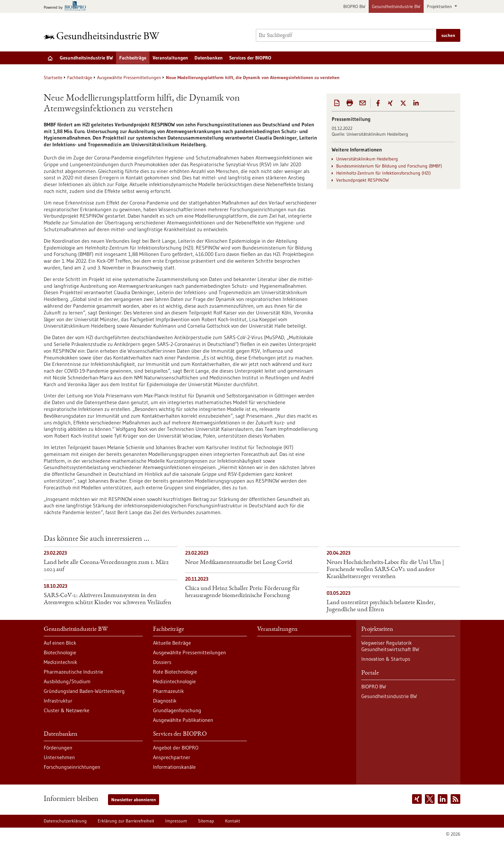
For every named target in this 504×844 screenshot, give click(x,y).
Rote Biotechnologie (175, 672)
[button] (378, 103)
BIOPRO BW (354, 6)
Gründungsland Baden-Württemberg (84, 691)
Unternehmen (59, 757)
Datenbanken (209, 58)
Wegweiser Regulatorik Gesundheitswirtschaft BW (390, 646)
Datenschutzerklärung (65, 821)
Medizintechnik (60, 662)
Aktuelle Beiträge (172, 643)
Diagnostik (165, 701)
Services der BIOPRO (250, 58)
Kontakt (233, 821)
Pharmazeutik (168, 691)
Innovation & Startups (386, 659)
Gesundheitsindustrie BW (396, 6)
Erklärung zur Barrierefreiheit (126, 821)
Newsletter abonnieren (134, 800)
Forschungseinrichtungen (72, 767)
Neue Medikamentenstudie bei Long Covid (239, 563)
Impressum (176, 821)
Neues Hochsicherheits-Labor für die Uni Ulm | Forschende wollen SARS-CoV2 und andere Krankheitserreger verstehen (385, 570)
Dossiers (162, 662)
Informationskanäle (174, 767)
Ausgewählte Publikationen (183, 720)
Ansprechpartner (172, 757)
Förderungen (58, 748)
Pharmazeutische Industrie (73, 672)
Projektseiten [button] (440, 6)
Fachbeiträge (133, 58)
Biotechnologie (60, 652)
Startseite (53, 77)
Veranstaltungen (170, 58)
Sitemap (206, 821)
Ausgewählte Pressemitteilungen (129, 77)
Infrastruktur (58, 701)
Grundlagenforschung (177, 710)
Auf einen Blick (60, 643)
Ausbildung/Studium (67, 681)
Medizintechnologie (174, 681)
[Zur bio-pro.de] (67, 7)
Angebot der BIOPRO (176, 748)
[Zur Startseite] (103, 36)
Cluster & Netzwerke (67, 710)
